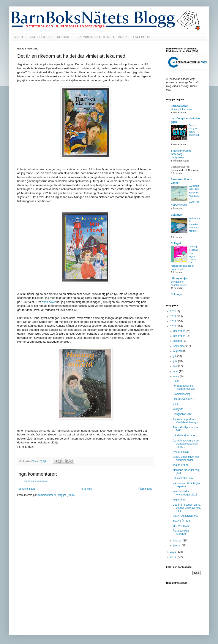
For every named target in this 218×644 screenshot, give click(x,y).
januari (178, 546)
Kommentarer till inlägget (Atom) (56, 495)
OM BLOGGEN (40, 37)
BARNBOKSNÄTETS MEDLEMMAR (102, 37)
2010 (174, 557)
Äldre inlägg (145, 489)
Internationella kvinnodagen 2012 (185, 493)
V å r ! (176, 404)
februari (178, 541)
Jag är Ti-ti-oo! (181, 465)
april (176, 371)
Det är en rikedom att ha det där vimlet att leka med (187, 508)
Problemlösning (182, 394)
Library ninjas (179, 278)
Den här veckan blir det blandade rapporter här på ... (186, 444)
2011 (174, 552)
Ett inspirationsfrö (183, 478)
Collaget (176, 243)
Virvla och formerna (181, 109)
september (180, 346)
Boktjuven (177, 215)
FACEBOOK (141, 37)
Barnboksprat (179, 106)
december (179, 331)
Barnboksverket (181, 167)
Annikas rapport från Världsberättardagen (186, 421)
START (19, 37)
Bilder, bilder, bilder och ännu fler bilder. (186, 458)
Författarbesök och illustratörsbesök (184, 387)
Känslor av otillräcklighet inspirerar (187, 485)
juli (175, 356)
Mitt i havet (49, 302)
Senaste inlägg (27, 489)
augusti (178, 351)
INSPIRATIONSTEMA (185, 516)
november (179, 336)
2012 (174, 326)
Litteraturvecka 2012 (184, 399)
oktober (178, 341)
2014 (174, 316)
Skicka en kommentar (35, 481)
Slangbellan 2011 (183, 414)
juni (176, 361)
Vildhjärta (178, 409)
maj (176, 366)
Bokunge (176, 294)
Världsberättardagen (184, 435)
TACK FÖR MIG (182, 521)
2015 (174, 311)
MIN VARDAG (181, 526)
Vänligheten (177, 157)
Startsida (87, 489)
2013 (174, 321)
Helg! (176, 381)
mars (177, 376)
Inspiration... (180, 500)
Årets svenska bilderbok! (181, 533)
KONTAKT (64, 37)
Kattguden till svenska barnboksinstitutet (194, 224)
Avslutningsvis (181, 452)
